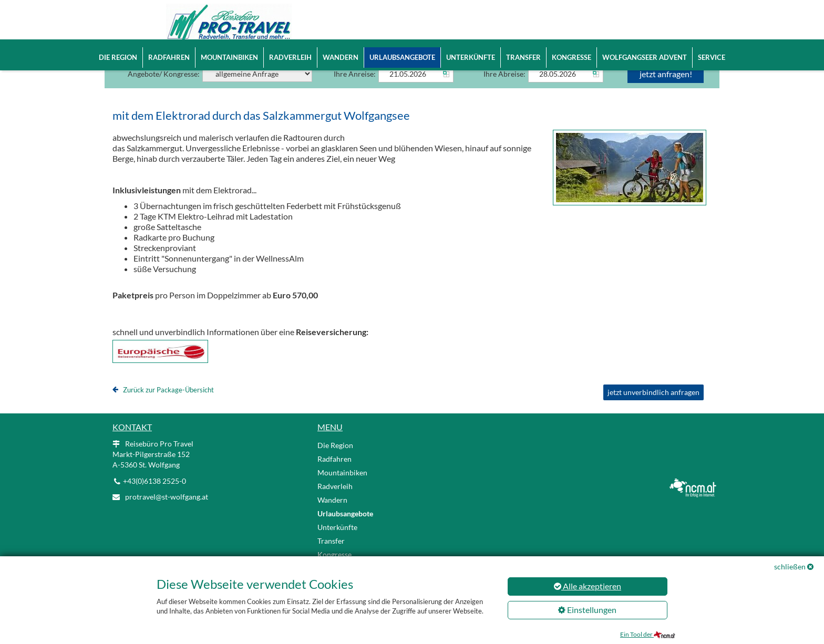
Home (339, 14)
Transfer (523, 57)
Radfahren (169, 57)
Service (712, 57)
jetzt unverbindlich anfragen (653, 407)
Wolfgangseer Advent (645, 57)
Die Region (118, 57)
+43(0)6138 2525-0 (358, 31)
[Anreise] (416, 89)
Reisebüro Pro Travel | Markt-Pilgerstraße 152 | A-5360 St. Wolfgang (458, 14)
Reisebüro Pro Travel (153, 469)
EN (634, 15)
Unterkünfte (471, 57)
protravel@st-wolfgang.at (437, 31)
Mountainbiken (229, 57)
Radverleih (290, 57)
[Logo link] (212, 26)
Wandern (341, 57)
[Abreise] (566, 89)
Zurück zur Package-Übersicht (168, 404)
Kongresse (571, 57)
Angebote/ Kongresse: (220, 89)
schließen (790, 567)
